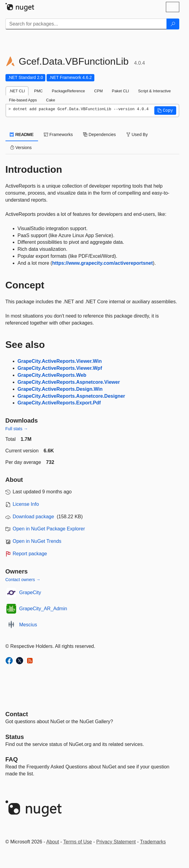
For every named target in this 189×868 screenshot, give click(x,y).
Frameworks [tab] (58, 134)
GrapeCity (30, 592)
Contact (17, 714)
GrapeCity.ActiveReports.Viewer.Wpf (60, 368)
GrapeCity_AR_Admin (43, 609)
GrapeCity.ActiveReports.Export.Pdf (59, 403)
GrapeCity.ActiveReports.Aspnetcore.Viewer (69, 382)
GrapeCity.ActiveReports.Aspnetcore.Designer (72, 396)
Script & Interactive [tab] (154, 91)
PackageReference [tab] (68, 91)
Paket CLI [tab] (121, 91)
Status (15, 737)
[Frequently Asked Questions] (12, 759)
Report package (30, 554)
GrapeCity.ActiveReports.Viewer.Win (60, 361)
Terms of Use (78, 842)
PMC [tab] (38, 91)
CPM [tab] (98, 91)
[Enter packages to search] (86, 24)
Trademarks (153, 842)
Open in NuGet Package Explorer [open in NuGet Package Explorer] (49, 529)
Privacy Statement (116, 842)
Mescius (28, 625)
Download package (33, 517)
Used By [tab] (137, 134)
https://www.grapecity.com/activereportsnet (102, 263)
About (53, 842)
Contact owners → (23, 580)
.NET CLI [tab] (17, 91)
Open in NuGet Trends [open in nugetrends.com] (37, 541)
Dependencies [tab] (99, 134)
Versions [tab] (21, 148)
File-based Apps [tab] (23, 100)
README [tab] (22, 134)
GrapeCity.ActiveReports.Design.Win (60, 389)
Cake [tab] (51, 100)
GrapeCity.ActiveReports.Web (52, 375)
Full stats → (17, 429)
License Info (26, 504)
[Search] (173, 24)
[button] (165, 111)
